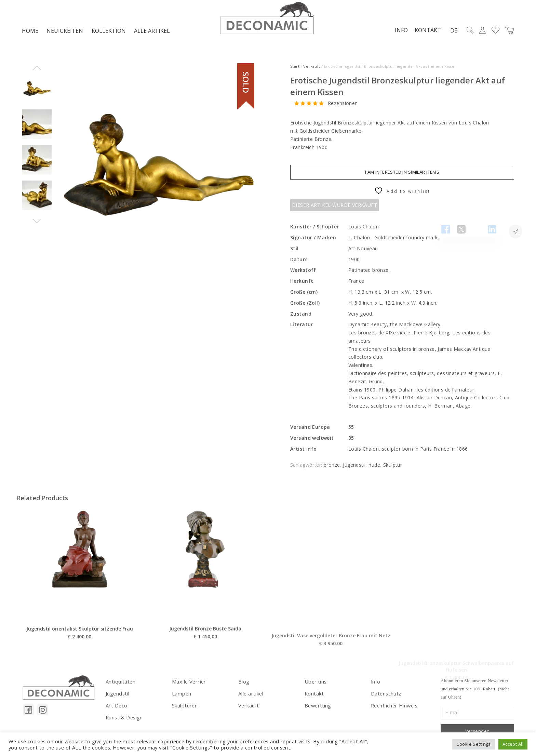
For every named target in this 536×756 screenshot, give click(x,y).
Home (30, 33)
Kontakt (425, 32)
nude (374, 467)
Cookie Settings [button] (473, 744)
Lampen (182, 695)
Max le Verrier (188, 683)
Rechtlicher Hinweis (394, 706)
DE (451, 32)
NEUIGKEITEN (65, 33)
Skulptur (393, 467)
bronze (332, 467)
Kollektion (109, 33)
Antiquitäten (120, 683)
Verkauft (312, 68)
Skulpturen (184, 706)
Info (399, 32)
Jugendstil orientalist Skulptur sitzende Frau (80, 653)
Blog (244, 683)
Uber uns (315, 683)
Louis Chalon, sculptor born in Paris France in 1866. (410, 450)
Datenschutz (386, 695)
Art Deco (116, 706)
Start (295, 68)
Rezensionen (343, 105)
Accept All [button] (513, 744)
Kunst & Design (124, 718)
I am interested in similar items (402, 174)
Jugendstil (354, 467)
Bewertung (317, 706)
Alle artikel (152, 33)
